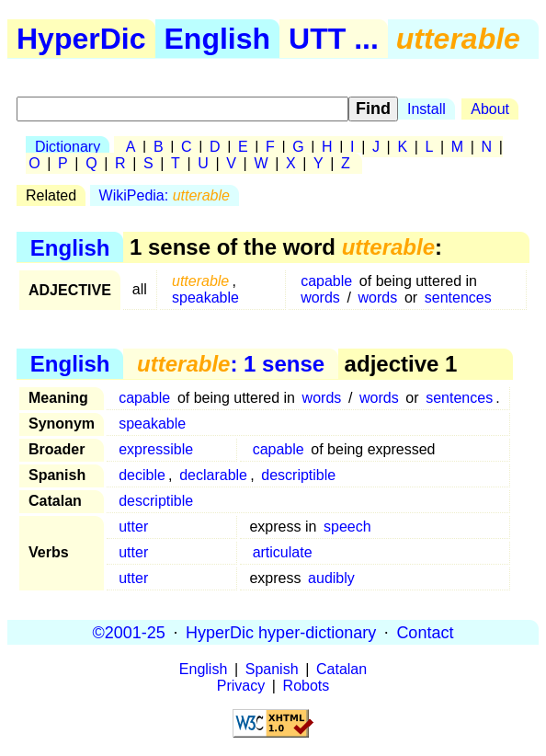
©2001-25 (129, 632)
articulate (283, 552)
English (218, 39)
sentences (458, 298)
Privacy (241, 686)
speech (347, 527)
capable (326, 281)
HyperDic (81, 39)
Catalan (341, 669)
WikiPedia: (165, 195)
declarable (213, 475)
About (490, 109)
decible (142, 475)
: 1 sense (231, 364)
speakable (205, 298)
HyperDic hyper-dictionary (281, 632)
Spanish (272, 669)
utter (133, 527)
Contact (425, 632)
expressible (156, 449)
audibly (331, 578)
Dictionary (68, 147)
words (320, 298)
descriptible (298, 475)
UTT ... (334, 39)
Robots (307, 686)
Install (427, 109)
